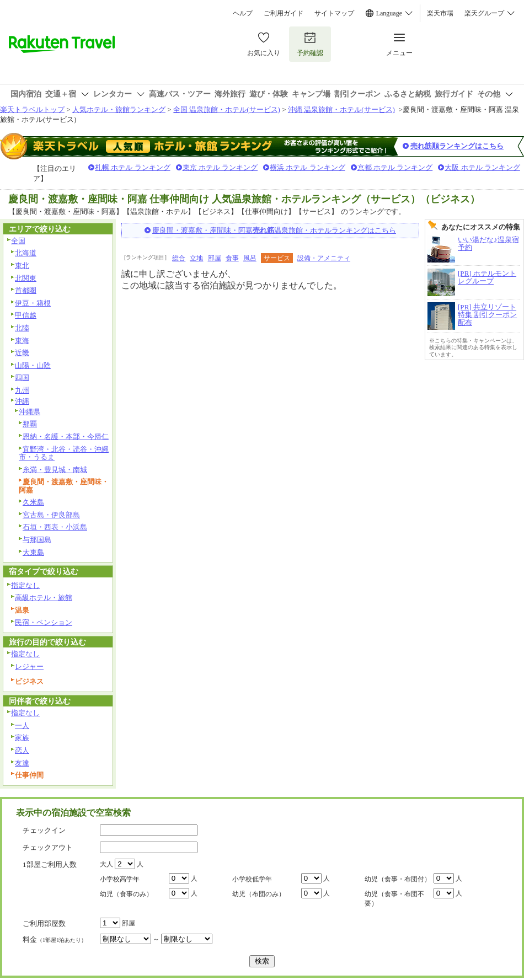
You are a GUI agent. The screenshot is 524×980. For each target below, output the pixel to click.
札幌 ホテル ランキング (133, 167)
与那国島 (37, 540)
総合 (179, 258)
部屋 (215, 258)
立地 (196, 258)
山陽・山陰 (33, 365)
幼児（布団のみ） (259, 894)
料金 (55, 939)
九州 (22, 390)
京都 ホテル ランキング (395, 167)
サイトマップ (334, 13)
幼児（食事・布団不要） (394, 899)
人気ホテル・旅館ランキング (119, 109)
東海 (22, 341)
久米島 (33, 502)
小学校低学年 (252, 879)
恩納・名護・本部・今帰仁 (66, 437)
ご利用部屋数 (44, 923)
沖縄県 (30, 412)
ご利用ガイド (284, 13)
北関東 (26, 278)
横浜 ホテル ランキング (308, 167)
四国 (22, 377)
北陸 (22, 328)
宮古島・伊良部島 (51, 515)
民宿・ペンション (44, 622)
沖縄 (22, 401)
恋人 (22, 750)
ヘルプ (243, 13)
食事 (232, 258)
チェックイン (44, 830)
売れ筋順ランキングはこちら (457, 146)
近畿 (22, 353)
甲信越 (26, 315)
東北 (22, 266)
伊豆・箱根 (33, 303)
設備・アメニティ (324, 258)
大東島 (33, 552)
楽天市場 (440, 13)
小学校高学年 (120, 879)
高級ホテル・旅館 (44, 598)
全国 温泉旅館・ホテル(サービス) (227, 109)
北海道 (26, 253)
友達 (22, 763)
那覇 (30, 424)
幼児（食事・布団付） (398, 879)
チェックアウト (48, 847)
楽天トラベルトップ (32, 109)
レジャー (29, 666)
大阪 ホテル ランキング (482, 167)
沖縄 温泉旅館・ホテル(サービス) (341, 109)
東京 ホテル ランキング (220, 167)
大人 (106, 864)
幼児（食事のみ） (126, 894)
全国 (18, 241)
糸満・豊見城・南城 (55, 470)
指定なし (25, 585)
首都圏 (26, 290)
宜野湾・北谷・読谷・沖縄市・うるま (64, 453)
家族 (22, 738)
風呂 (250, 258)
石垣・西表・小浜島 (55, 527)
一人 (22, 725)
